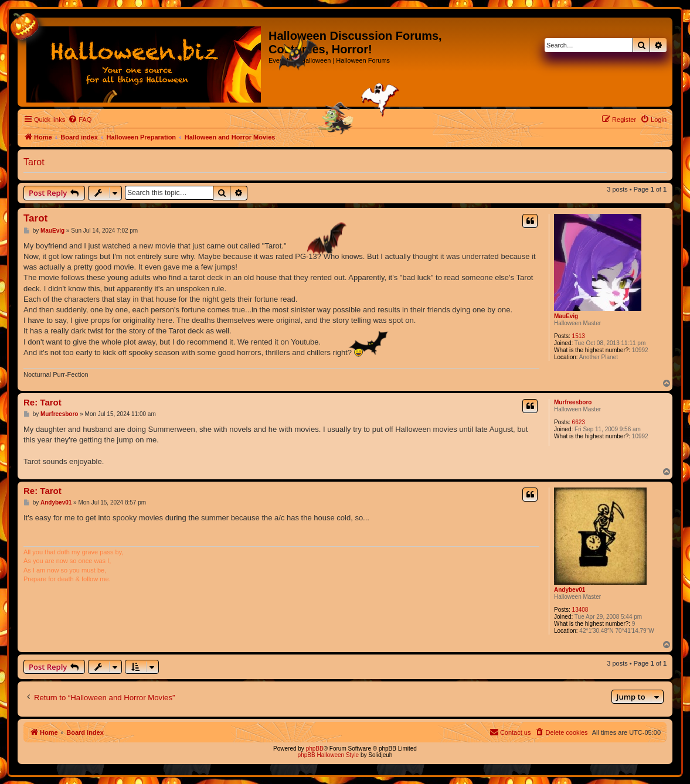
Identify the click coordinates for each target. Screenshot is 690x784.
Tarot (34, 162)
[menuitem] (80, 120)
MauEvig (566, 316)
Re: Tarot (43, 402)
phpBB (315, 749)
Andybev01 (570, 590)
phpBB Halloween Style (329, 755)
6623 (579, 422)
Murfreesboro (573, 402)
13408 (580, 610)
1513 (579, 336)
